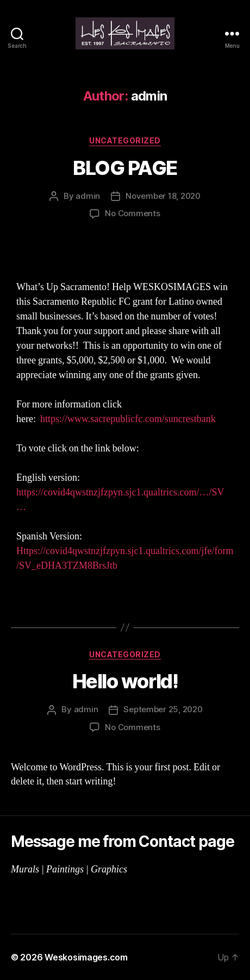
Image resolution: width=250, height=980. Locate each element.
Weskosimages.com (86, 957)
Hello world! (125, 681)
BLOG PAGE (125, 168)
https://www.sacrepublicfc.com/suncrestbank (128, 419)
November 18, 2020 (163, 196)
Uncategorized (125, 140)
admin (88, 196)
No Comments (132, 213)
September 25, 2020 (163, 709)
